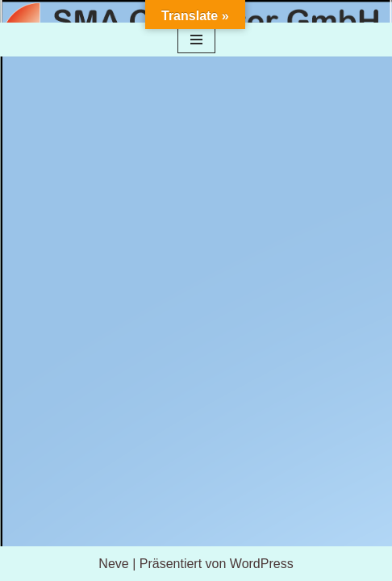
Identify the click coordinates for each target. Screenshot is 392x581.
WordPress (262, 564)
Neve (113, 564)
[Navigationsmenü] (196, 40)
